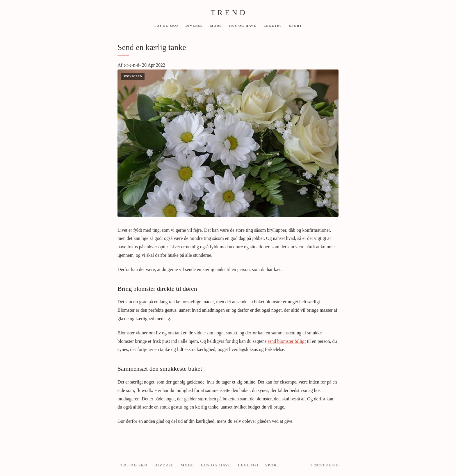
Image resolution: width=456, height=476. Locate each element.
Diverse (194, 25)
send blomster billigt (287, 341)
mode (216, 25)
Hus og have (243, 25)
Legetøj (273, 25)
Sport (295, 25)
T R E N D (228, 13)
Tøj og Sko (166, 25)
